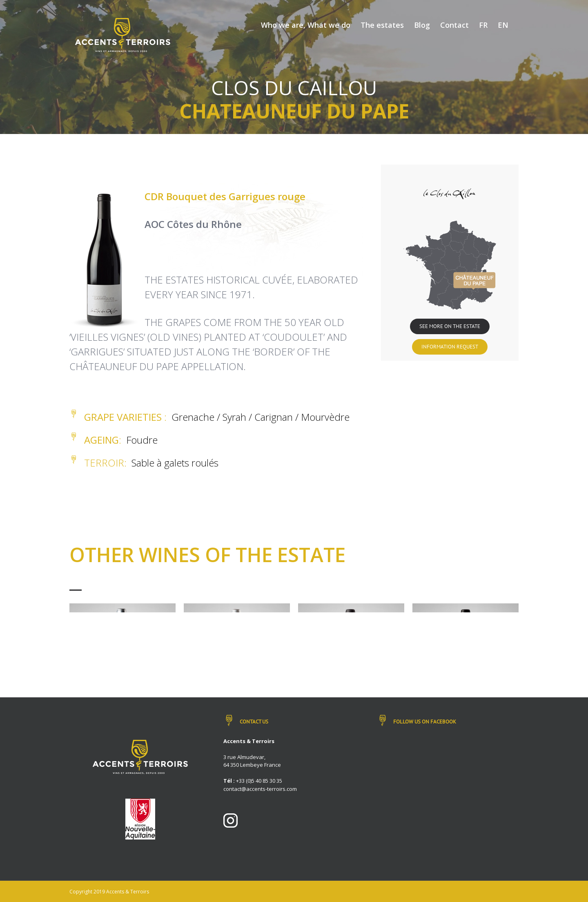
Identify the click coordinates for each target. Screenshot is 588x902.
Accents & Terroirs (128, 892)
